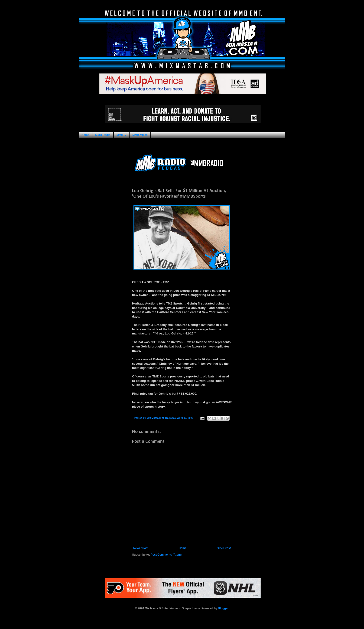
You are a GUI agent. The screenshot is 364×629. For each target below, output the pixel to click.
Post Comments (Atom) (166, 555)
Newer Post (141, 548)
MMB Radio (103, 135)
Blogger (223, 608)
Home (85, 135)
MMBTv (122, 135)
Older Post (224, 548)
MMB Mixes (140, 135)
